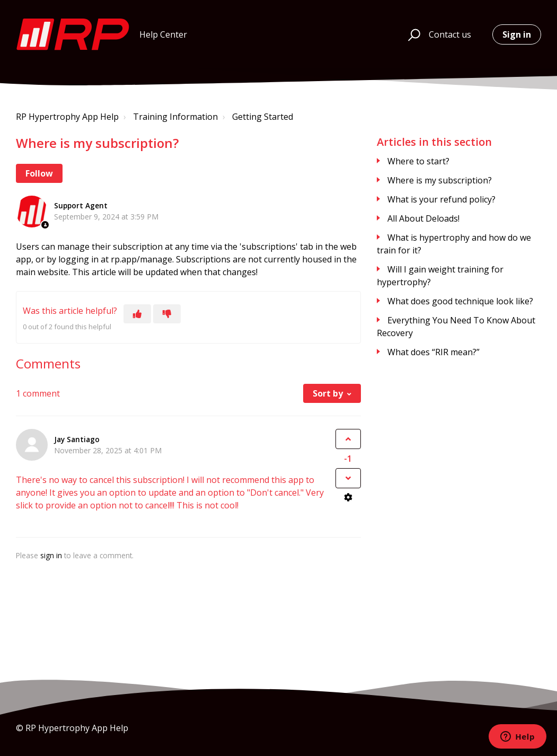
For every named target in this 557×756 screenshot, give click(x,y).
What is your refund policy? (441, 199)
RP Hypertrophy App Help (67, 117)
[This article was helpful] (137, 314)
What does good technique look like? (460, 301)
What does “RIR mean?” (434, 352)
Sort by (328, 393)
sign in (51, 555)
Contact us (450, 34)
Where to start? (418, 161)
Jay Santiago (77, 439)
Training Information (175, 117)
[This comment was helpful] (348, 439)
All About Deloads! (423, 218)
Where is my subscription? (440, 180)
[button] (413, 34)
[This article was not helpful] (167, 314)
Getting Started (263, 117)
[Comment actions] (348, 497)
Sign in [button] (517, 34)
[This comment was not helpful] (348, 478)
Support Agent (81, 205)
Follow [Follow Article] (39, 173)
